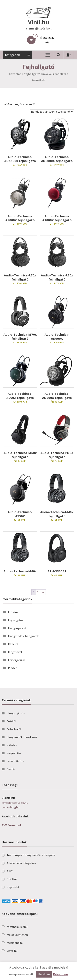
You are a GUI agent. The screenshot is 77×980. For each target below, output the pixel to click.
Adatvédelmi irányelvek (21, 863)
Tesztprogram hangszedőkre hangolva (31, 855)
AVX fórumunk (12, 825)
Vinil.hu (39, 22)
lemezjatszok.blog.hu (15, 803)
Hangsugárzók (17, 628)
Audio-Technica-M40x (20, 571)
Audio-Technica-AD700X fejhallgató (57, 396)
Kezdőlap (15, 74)
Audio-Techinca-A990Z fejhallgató (20, 396)
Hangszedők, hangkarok (24, 636)
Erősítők (13, 612)
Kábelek (13, 644)
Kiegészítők (15, 652)
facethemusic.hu (17, 927)
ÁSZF (10, 871)
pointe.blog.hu (11, 807)
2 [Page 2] (38, 592)
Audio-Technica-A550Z (20, 514)
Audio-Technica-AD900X (57, 336)
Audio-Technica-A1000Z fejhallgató (57, 218)
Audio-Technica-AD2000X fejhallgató (57, 159)
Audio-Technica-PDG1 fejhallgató (57, 455)
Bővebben (61, 974)
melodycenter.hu (17, 935)
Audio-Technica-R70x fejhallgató (20, 277)
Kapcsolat (13, 887)
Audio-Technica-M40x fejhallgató (57, 514)
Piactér (13, 668)
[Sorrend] (52, 112)
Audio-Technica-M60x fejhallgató (20, 455)
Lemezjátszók (17, 660)
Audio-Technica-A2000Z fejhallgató (20, 218)
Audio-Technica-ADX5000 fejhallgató (20, 159)
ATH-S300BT (57, 571)
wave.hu (12, 951)
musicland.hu (15, 943)
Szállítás (12, 879)
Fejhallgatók (16, 620)
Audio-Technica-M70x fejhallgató (20, 336)
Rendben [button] (44, 974)
